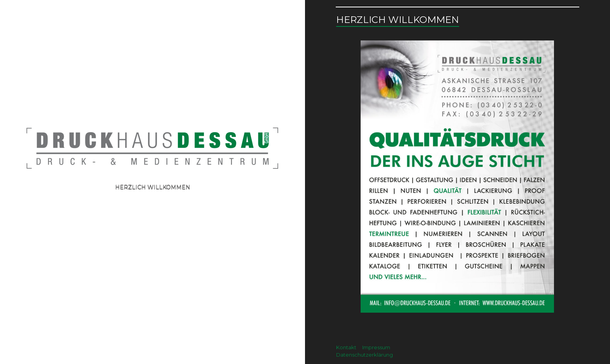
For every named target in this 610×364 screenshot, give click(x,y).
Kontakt (346, 347)
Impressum (376, 347)
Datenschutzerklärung (365, 355)
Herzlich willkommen (153, 187)
